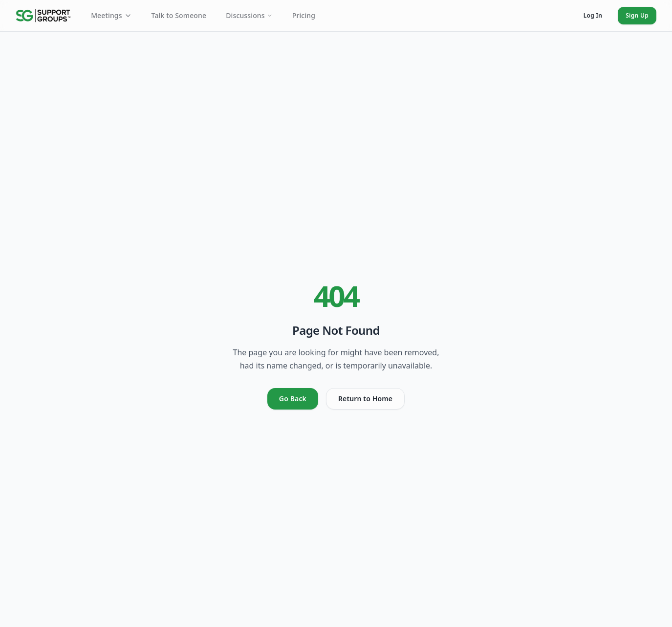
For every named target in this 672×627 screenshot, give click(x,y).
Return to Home (365, 399)
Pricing (304, 15)
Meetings (111, 15)
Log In (593, 15)
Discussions (249, 15)
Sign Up (637, 15)
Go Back (293, 399)
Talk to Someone (179, 15)
